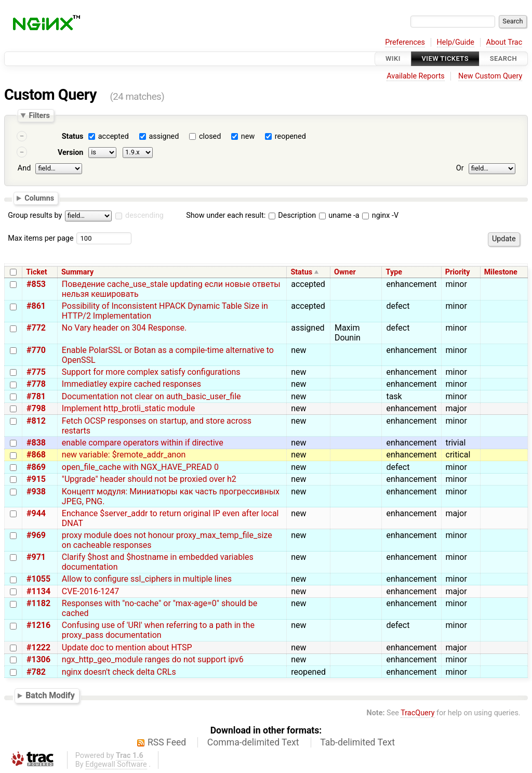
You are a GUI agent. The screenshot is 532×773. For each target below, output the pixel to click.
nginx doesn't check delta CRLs (119, 672)
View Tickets (445, 58)
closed (210, 136)
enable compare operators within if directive (143, 443)
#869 (36, 467)
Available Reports (416, 76)
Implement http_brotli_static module (128, 408)
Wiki (393, 58)
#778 (36, 384)
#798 (36, 408)
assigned (164, 136)
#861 (36, 306)
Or (460, 168)
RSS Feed (167, 742)
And (24, 168)
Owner (345, 272)
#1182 (38, 603)
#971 (36, 557)
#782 (36, 672)
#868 (36, 455)
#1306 (38, 659)
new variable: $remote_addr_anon (124, 455)
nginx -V (380, 215)
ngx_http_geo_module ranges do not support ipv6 (153, 659)
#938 (36, 492)
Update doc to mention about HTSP (127, 647)
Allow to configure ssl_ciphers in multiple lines (147, 579)
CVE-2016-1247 (90, 591)
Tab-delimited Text (357, 742)
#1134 (38, 591)
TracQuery (417, 713)
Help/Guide (456, 42)
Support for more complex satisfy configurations (151, 372)
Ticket (36, 272)
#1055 (38, 579)
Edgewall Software (116, 764)
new (248, 136)
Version (71, 153)
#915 (36, 479)
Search (503, 58)
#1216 (38, 625)
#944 (36, 513)
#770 (36, 350)
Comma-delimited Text (253, 742)
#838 (36, 443)
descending (144, 215)
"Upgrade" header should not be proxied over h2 (149, 479)
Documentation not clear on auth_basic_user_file (151, 396)
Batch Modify (50, 695)
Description (292, 215)
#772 (36, 328)
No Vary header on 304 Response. (124, 328)
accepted (114, 136)
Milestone (501, 272)
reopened (290, 136)
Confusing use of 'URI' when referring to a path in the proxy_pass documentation (158, 630)
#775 (36, 372)
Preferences (405, 42)
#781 (36, 396)
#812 (36, 421)
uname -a (339, 215)
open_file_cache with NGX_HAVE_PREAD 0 (140, 467)
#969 (36, 535)
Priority (458, 272)
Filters (39, 115)
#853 (36, 284)
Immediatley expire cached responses (131, 384)
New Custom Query (490, 76)
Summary (77, 272)
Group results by (35, 215)
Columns (39, 198)
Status (73, 136)
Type (394, 272)
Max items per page (41, 238)
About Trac (504, 42)
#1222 (38, 647)
